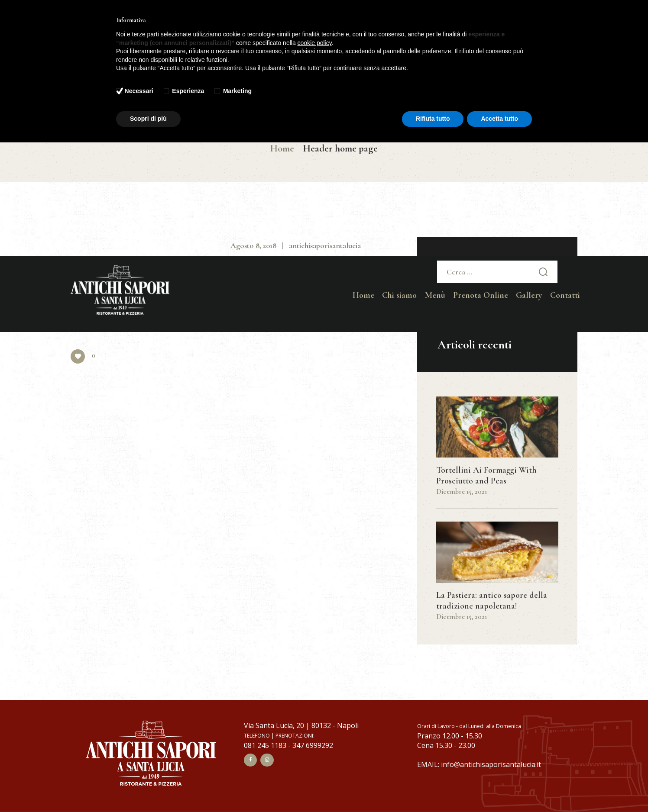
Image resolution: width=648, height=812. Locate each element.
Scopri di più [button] (148, 119)
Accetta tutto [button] (499, 119)
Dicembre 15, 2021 (462, 492)
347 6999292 (313, 745)
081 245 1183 (265, 745)
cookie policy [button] (315, 43)
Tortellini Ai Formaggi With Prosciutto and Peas (486, 475)
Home (282, 148)
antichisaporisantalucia (325, 245)
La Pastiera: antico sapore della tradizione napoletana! (492, 601)
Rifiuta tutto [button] (433, 119)
